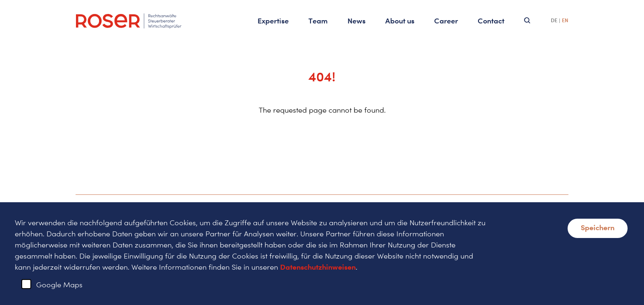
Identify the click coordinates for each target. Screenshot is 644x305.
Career (446, 21)
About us (400, 21)
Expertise (273, 21)
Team (318, 21)
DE (554, 20)
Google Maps (59, 285)
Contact (491, 21)
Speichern (598, 227)
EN (565, 20)
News (356, 21)
